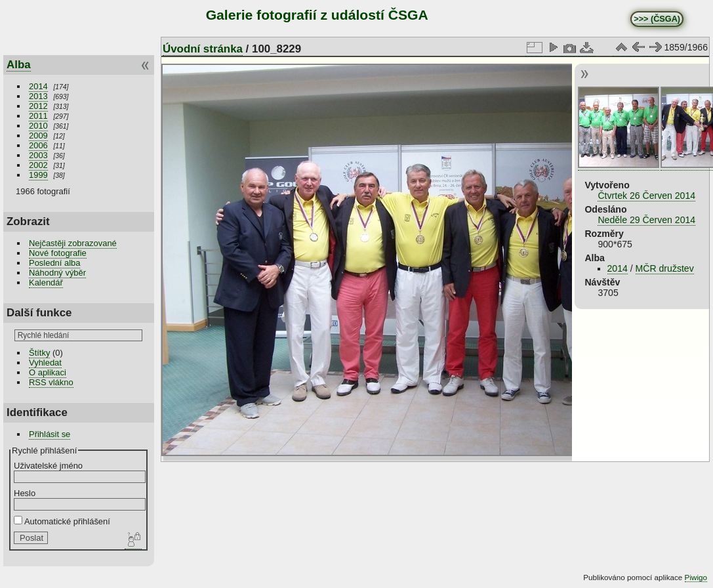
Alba (19, 65)
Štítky (39, 353)
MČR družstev (665, 268)
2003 (38, 155)
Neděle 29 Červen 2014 (646, 220)
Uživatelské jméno (48, 466)
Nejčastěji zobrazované (73, 243)
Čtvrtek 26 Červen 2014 (646, 196)
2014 (38, 86)
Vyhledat (45, 363)
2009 (38, 136)
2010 (38, 126)
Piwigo (696, 577)
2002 (38, 165)
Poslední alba (54, 263)
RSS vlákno (51, 382)
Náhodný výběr (57, 273)
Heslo (25, 493)
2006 (38, 145)
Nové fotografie (58, 253)
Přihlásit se (50, 434)
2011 (38, 116)
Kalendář (46, 283)
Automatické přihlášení (62, 521)
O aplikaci (48, 372)
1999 (38, 175)
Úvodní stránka (203, 49)
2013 (38, 96)
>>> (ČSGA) (657, 19)
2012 (38, 106)
